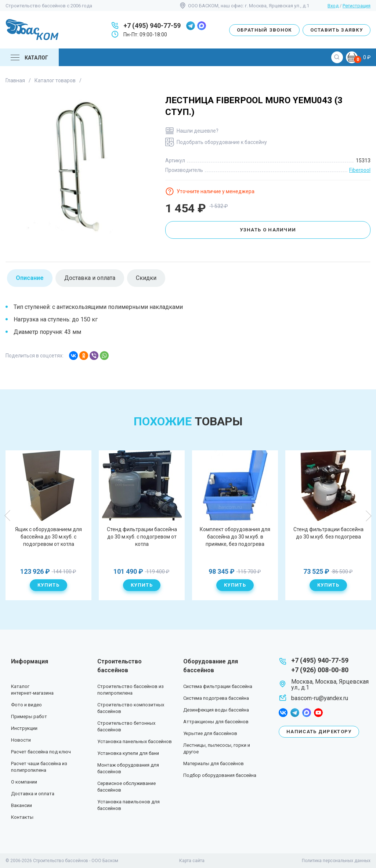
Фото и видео (26, 705)
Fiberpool (360, 170)
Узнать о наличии (268, 230)
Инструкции (24, 728)
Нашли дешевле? (198, 131)
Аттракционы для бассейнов (216, 722)
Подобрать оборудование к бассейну (222, 142)
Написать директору (319, 732)
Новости (21, 740)
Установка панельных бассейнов (135, 741)
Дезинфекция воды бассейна (216, 710)
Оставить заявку (337, 30)
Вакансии (21, 805)
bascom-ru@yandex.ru (320, 698)
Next (368, 516)
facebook (283, 713)
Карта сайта (192, 861)
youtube (318, 713)
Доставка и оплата (33, 794)
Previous (8, 516)
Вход (333, 6)
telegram (191, 26)
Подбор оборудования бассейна (220, 775)
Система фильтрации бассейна (218, 686)
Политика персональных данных (336, 861)
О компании (24, 782)
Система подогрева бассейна (216, 698)
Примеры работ (29, 716)
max (202, 26)
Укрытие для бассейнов (210, 733)
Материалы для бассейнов (214, 763)
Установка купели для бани (128, 753)
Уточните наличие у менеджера (216, 191)
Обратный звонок (264, 30)
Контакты (22, 817)
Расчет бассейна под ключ (41, 752)
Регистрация (357, 6)
